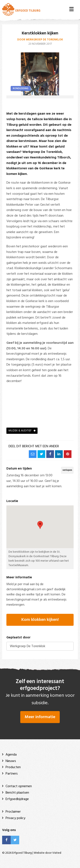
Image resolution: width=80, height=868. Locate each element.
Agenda (11, 755)
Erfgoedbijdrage (17, 799)
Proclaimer (13, 812)
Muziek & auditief (20, 431)
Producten (13, 767)
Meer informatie (40, 717)
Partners (12, 774)
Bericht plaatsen (17, 793)
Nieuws (11, 761)
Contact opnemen (19, 786)
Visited (57, 853)
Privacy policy (15, 818)
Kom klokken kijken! (40, 620)
